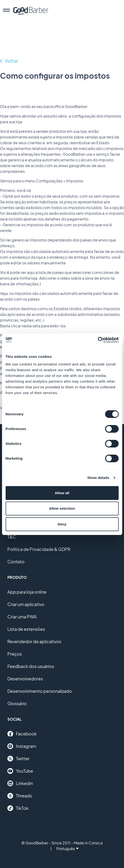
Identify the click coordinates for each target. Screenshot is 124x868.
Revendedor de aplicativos (34, 641)
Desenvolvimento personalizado (40, 691)
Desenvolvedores (25, 679)
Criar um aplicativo (26, 604)
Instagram (22, 746)
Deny (62, 524)
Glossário (17, 703)
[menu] (6, 11)
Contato (16, 562)
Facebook (22, 734)
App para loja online (27, 592)
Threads (20, 796)
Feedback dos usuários (31, 666)
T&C (12, 537)
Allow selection (62, 508)
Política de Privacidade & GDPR (39, 549)
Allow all (62, 493)
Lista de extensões (26, 629)
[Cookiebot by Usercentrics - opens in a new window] (98, 340)
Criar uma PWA (22, 617)
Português (67, 849)
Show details (98, 478)
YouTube (20, 771)
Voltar (11, 61)
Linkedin (20, 783)
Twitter (18, 759)
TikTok (18, 808)
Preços (15, 654)
